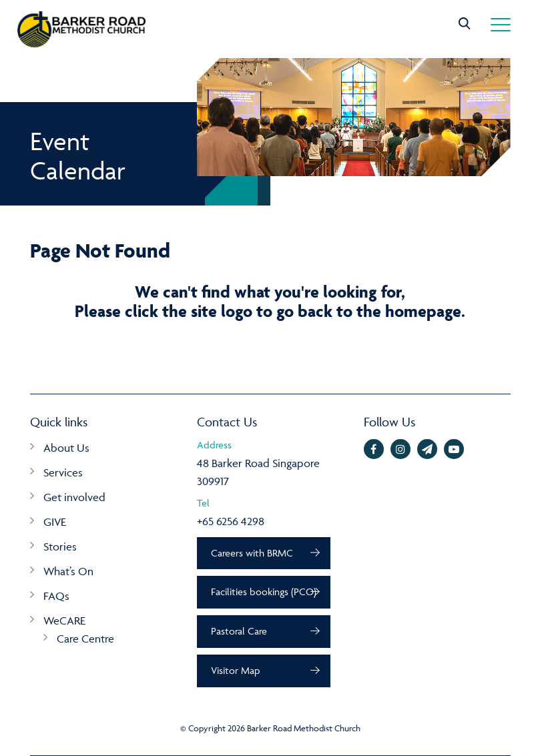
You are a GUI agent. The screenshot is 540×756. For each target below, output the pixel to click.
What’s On (68, 571)
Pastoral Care (239, 631)
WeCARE (64, 621)
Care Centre (85, 639)
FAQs (56, 596)
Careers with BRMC (252, 553)
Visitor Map (235, 670)
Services (63, 472)
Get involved (74, 497)
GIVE (55, 522)
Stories (60, 546)
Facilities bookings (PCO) (264, 592)
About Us (66, 448)
